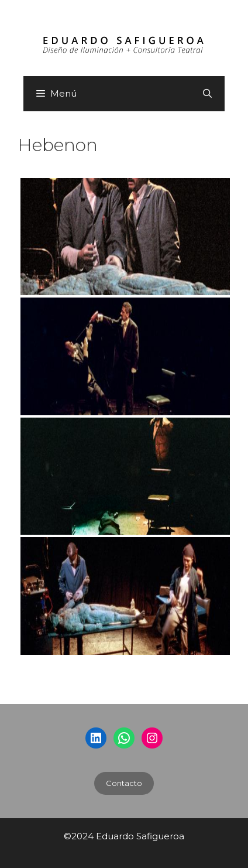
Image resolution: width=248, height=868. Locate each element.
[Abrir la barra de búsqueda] (207, 94)
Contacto (124, 783)
